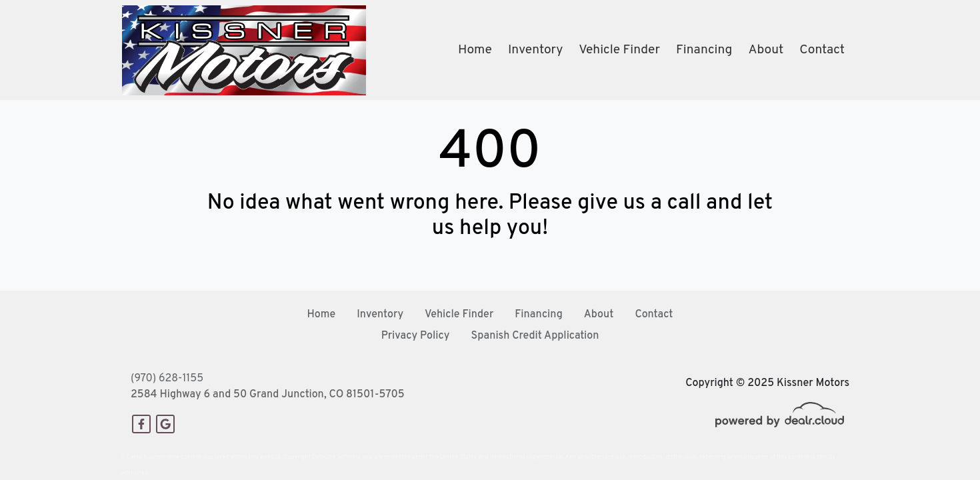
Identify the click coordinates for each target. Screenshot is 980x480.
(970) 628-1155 (167, 379)
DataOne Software (336, 457)
